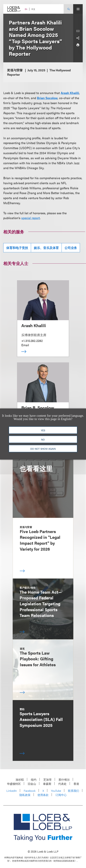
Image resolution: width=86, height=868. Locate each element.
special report (31, 218)
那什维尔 (64, 780)
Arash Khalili (70, 93)
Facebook (30, 791)
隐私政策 (25, 795)
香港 (76, 784)
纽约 (34, 780)
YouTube (56, 791)
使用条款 (43, 795)
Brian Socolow (47, 98)
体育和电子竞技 (17, 248)
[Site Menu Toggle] (78, 9)
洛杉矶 (20, 780)
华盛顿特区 (14, 784)
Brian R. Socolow (38, 408)
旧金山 (32, 784)
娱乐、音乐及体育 (46, 248)
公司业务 (71, 248)
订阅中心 (61, 795)
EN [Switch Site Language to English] (26, 9)
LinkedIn (12, 791)
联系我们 (74, 791)
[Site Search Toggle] (68, 9)
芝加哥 (48, 780)
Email (25, 345)
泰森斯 (47, 784)
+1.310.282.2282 (32, 341)
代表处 (62, 784)
